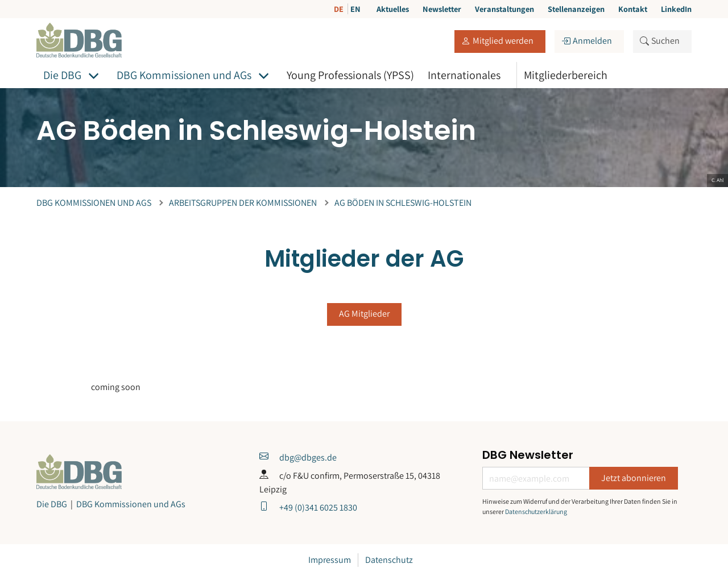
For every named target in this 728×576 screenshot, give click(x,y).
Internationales (464, 75)
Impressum (330, 560)
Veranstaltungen (504, 9)
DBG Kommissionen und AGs (184, 75)
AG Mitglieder (364, 314)
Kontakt (633, 9)
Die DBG (62, 75)
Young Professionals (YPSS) (350, 75)
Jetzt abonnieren (634, 478)
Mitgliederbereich (566, 75)
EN (355, 9)
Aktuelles (393, 9)
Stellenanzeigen (576, 9)
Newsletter (442, 9)
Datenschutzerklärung (536, 511)
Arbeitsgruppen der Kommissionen (243, 203)
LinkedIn (676, 9)
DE (340, 9)
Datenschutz (389, 560)
